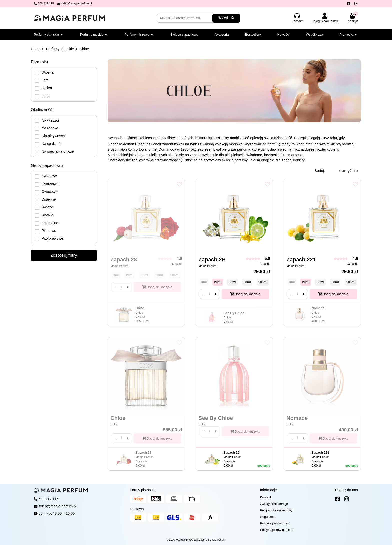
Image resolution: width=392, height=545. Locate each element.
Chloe (84, 49)
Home (36, 49)
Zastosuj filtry (64, 255)
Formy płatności (143, 490)
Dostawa (137, 509)
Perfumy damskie (60, 49)
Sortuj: (320, 171)
